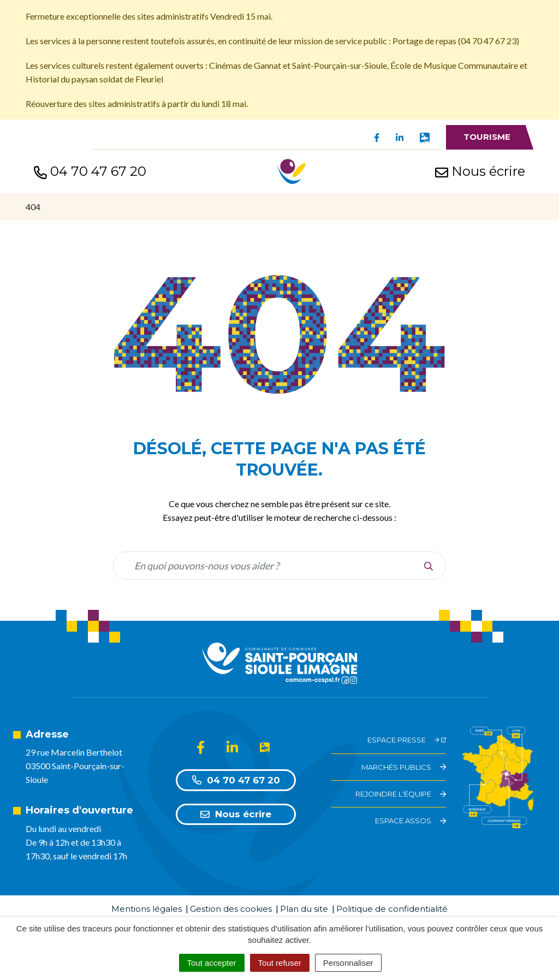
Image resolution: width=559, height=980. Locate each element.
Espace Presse (407, 740)
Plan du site (304, 909)
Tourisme (487, 137)
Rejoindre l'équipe (401, 794)
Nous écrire (236, 814)
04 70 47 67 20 (236, 780)
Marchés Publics (404, 767)
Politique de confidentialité (392, 909)
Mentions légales (147, 909)
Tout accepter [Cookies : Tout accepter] (212, 963)
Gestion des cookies (231, 909)
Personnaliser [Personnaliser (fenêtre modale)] (348, 963)
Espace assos (411, 821)
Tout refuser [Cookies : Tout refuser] (280, 963)
